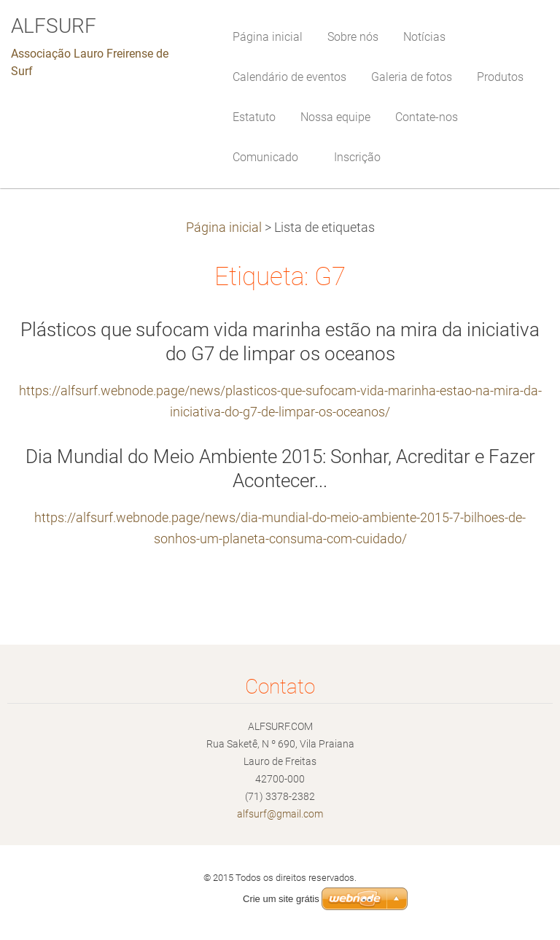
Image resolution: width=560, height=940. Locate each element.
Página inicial (224, 228)
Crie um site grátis (281, 899)
